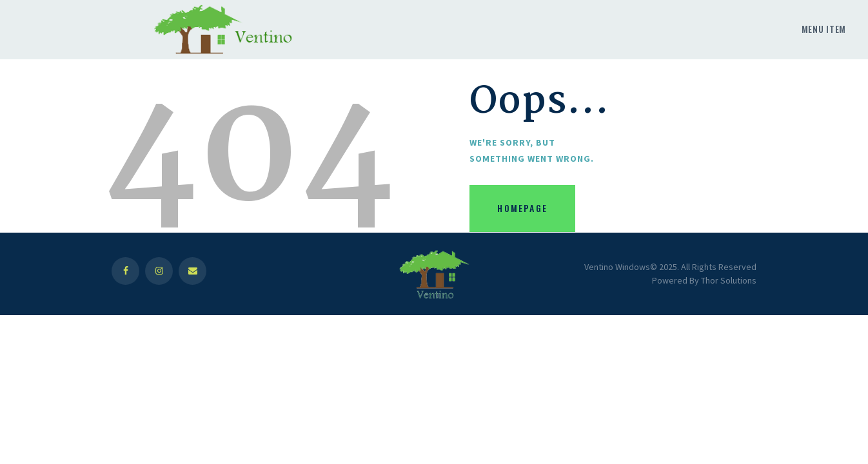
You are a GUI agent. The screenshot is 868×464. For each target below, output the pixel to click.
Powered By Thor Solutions (704, 280)
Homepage (522, 208)
